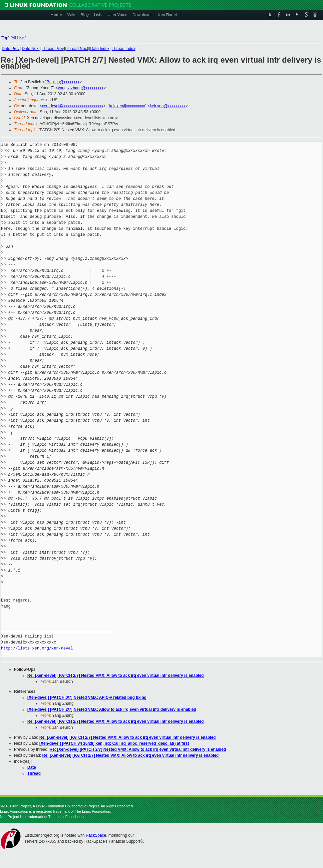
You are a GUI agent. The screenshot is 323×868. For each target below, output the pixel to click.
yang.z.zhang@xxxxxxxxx (81, 88)
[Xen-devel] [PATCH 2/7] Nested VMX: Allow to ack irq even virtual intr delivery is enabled (112, 709)
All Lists (18, 38)
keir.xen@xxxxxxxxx (127, 106)
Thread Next (77, 49)
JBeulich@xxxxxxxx (62, 82)
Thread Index (124, 49)
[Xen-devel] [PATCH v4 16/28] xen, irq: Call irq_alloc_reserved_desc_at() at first (114, 743)
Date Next (30, 49)
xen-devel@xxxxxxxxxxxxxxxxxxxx (73, 106)
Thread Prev (53, 49)
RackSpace (96, 835)
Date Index (100, 49)
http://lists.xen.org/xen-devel (37, 648)
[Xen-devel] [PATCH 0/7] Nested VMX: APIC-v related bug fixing (87, 697)
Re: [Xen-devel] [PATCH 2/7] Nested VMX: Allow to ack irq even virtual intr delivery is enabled (116, 675)
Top (5, 38)
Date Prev (10, 49)
